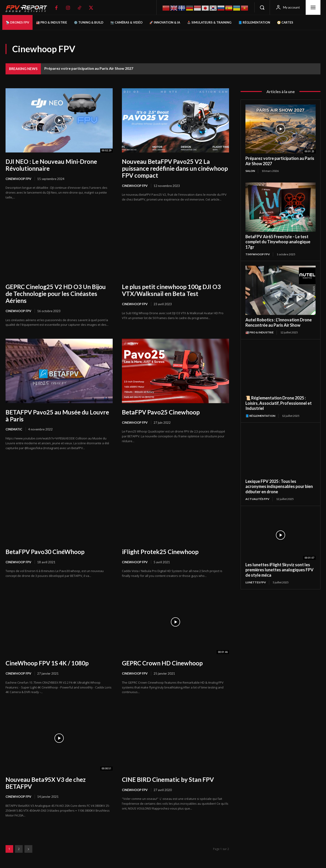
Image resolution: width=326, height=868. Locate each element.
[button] (262, 7)
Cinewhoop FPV (18, 179)
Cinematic (14, 429)
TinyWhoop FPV (258, 254)
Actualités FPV (257, 499)
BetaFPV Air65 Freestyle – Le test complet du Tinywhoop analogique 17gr (278, 242)
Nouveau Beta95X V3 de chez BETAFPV (46, 783)
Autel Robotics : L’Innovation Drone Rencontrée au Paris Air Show (279, 322)
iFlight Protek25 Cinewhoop (160, 552)
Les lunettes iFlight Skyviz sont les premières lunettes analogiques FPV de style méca (279, 570)
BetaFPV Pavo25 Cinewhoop (161, 412)
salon (250, 171)
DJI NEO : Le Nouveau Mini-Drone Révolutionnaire (51, 165)
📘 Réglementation (260, 416)
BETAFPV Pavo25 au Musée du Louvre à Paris (57, 416)
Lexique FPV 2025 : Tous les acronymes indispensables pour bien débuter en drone (279, 486)
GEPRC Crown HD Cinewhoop (162, 663)
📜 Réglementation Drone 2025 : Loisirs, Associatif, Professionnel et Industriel (279, 403)
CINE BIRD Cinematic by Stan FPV (168, 780)
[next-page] (28, 849)
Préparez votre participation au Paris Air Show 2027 (89, 68)
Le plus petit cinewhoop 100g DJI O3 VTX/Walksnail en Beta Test (171, 290)
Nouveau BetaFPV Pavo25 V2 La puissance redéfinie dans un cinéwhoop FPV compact (175, 168)
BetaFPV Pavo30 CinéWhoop (45, 552)
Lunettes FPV (256, 582)
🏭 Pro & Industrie (260, 332)
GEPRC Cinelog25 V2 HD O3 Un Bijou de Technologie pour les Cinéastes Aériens (56, 294)
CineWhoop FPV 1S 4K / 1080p (47, 663)
